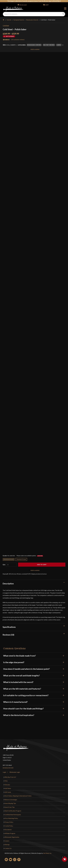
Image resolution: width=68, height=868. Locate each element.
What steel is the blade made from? (34, 656)
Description (8, 584)
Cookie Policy (9, 826)
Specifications (9, 627)
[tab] (34, 584)
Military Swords (49, 45)
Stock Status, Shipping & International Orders (18, 796)
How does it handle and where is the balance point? (34, 669)
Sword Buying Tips (10, 803)
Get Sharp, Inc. (47, 853)
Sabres (59, 45)
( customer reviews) (18, 40)
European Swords (19, 20)
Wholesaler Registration (12, 837)
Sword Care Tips (10, 807)
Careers (7, 841)
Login (4, 772)
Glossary (7, 785)
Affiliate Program (10, 833)
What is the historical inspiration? (34, 715)
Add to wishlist (34, 49)
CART (47, 5)
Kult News (8, 788)
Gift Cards (8, 792)
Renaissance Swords (32, 20)
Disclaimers (8, 830)
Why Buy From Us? (10, 777)
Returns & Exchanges (11, 800)
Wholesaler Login (15, 772)
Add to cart (42, 565)
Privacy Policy (9, 822)
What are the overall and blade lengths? (34, 676)
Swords (9, 20)
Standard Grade (21, 559)
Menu (65, 9)
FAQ (6, 781)
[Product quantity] (11, 565)
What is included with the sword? (34, 682)
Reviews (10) (8, 635)
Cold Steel (6, 26)
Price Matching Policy (11, 818)
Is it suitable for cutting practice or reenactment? (34, 695)
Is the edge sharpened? (34, 662)
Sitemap (7, 845)
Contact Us (8, 848)
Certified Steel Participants (13, 815)
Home (4, 19)
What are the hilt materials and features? (34, 689)
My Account (23, 5)
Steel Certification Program (13, 811)
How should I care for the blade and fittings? (34, 709)
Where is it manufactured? (34, 702)
